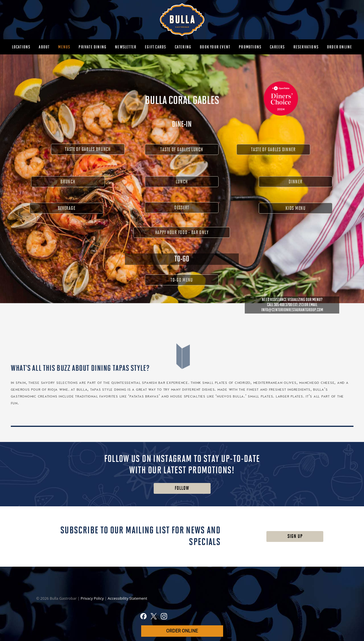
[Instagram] (164, 617)
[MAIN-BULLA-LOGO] (182, 20)
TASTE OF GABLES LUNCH (182, 150)
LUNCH (182, 182)
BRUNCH (68, 182)
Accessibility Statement (127, 598)
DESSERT (182, 208)
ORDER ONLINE (182, 631)
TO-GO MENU (182, 280)
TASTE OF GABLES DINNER (273, 150)
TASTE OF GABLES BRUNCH (88, 149)
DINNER (295, 182)
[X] (154, 617)
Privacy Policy (93, 598)
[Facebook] (143, 617)
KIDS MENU (295, 208)
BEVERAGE (67, 208)
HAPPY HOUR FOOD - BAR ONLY (182, 233)
